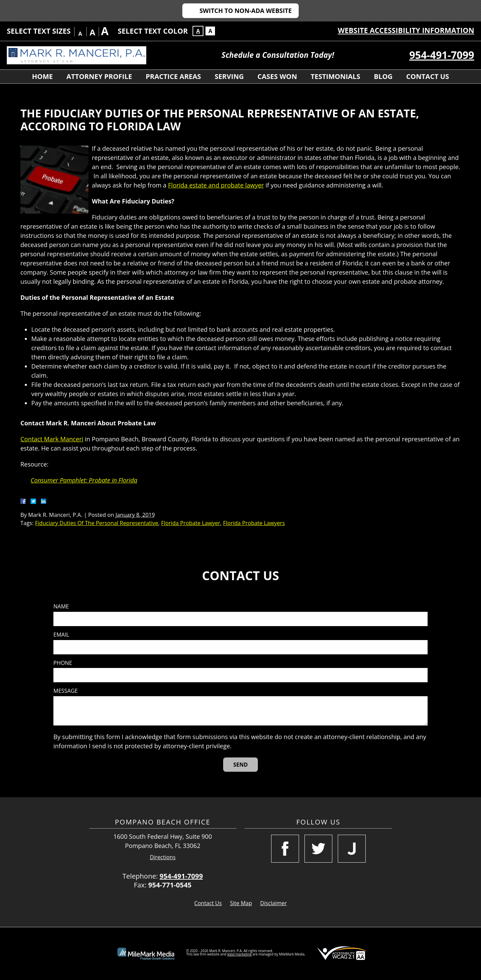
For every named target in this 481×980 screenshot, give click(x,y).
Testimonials (335, 76)
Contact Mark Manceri (52, 439)
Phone (63, 663)
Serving (229, 76)
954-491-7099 (442, 55)
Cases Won (277, 76)
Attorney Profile (99, 76)
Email (61, 635)
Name (61, 607)
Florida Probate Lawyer (191, 523)
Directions (163, 857)
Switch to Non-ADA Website (245, 11)
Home (42, 76)
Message (65, 691)
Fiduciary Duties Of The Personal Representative (97, 523)
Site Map (241, 903)
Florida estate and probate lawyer (216, 185)
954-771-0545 (170, 885)
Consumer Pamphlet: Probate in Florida (84, 480)
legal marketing (239, 954)
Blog (383, 76)
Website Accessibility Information (406, 30)
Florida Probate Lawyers (254, 523)
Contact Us (428, 76)
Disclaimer (273, 903)
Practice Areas (173, 76)
